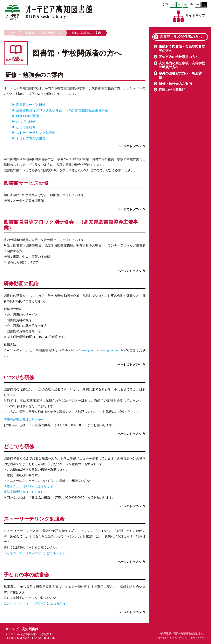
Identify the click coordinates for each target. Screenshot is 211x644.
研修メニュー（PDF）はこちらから (28, 486)
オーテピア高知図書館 (49, 12)
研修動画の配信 (27, 116)
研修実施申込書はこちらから (24, 419)
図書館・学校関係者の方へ (43, 33)
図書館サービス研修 (31, 105)
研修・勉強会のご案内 (87, 33)
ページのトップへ (129, 146)
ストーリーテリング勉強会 (36, 133)
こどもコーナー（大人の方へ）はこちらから (35, 553)
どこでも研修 (26, 127)
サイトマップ (195, 15)
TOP (12, 33)
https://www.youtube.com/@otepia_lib (97, 350)
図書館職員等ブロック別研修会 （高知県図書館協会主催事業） (64, 110)
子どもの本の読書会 (31, 138)
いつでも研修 (26, 122)
